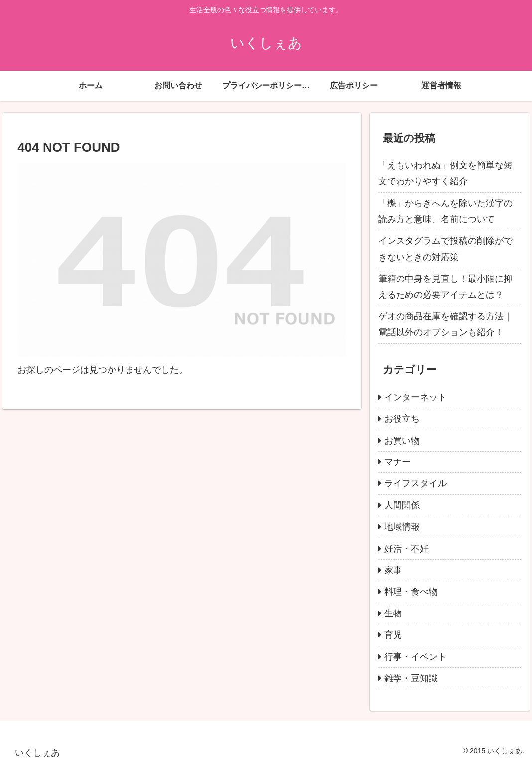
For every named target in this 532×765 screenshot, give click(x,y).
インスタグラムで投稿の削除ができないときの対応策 (445, 249)
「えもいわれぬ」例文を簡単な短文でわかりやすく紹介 (445, 173)
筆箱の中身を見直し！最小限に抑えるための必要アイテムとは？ (445, 287)
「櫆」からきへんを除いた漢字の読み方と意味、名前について (445, 211)
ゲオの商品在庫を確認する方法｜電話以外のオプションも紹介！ (445, 324)
